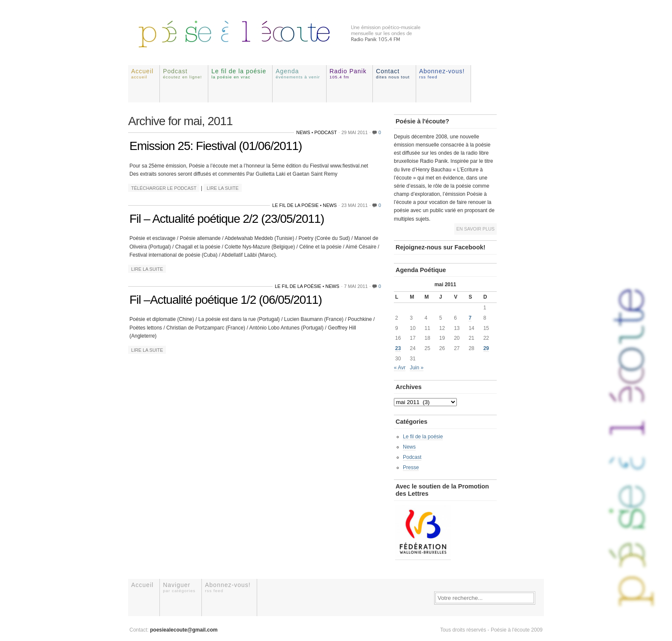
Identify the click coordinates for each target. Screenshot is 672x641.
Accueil (142, 73)
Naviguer (179, 587)
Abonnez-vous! (442, 73)
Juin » (417, 368)
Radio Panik (348, 73)
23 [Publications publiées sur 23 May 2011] (398, 348)
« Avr (400, 368)
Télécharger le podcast (164, 188)
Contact (393, 73)
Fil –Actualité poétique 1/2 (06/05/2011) (226, 300)
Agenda (298, 73)
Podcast (182, 73)
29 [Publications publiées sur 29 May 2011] (486, 348)
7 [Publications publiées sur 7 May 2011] (470, 318)
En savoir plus (475, 229)
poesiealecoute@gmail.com (184, 630)
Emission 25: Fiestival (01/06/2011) (216, 146)
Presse (411, 467)
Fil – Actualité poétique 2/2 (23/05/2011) (227, 219)
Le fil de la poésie (239, 73)
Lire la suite (222, 188)
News (303, 132)
